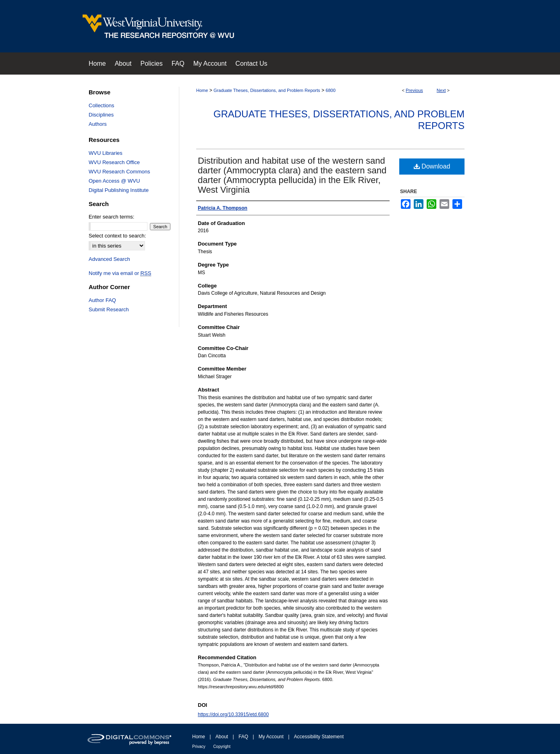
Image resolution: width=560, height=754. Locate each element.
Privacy (199, 747)
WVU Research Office (114, 162)
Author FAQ (102, 300)
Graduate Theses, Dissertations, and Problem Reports (267, 90)
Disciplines (101, 115)
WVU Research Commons (119, 172)
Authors (98, 124)
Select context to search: (117, 236)
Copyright (222, 747)
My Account (271, 737)
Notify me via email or (120, 273)
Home (202, 90)
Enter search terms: (111, 217)
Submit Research (109, 309)
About (222, 737)
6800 (330, 90)
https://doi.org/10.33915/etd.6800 (233, 714)
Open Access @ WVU (114, 181)
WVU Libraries (106, 153)
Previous (414, 90)
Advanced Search (109, 259)
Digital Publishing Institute (119, 190)
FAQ (243, 737)
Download (432, 166)
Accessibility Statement (319, 737)
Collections (102, 105)
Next (441, 90)
